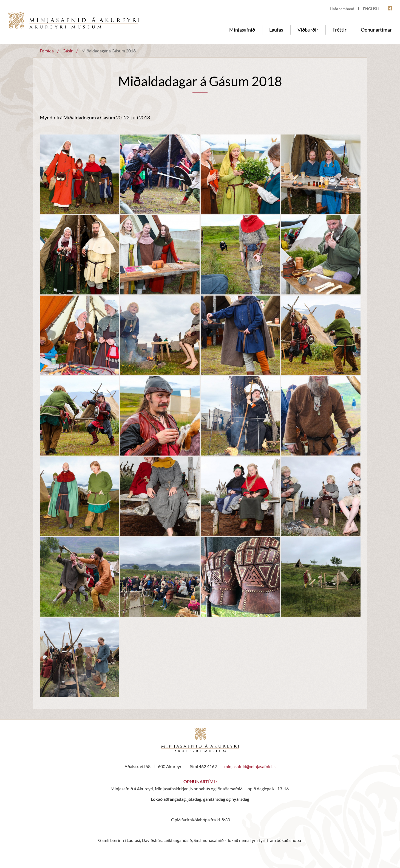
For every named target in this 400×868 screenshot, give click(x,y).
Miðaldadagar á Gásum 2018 (109, 51)
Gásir (68, 51)
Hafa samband (342, 9)
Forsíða (47, 51)
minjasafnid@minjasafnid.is (250, 766)
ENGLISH (371, 9)
